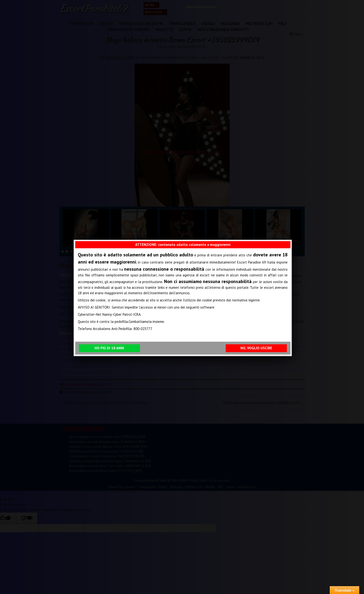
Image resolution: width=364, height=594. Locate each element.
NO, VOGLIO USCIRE (256, 137)
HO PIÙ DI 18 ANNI (109, 137)
